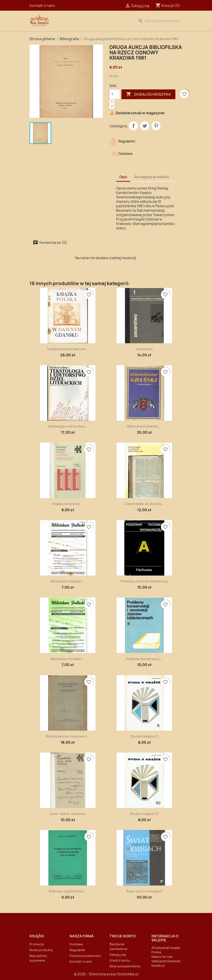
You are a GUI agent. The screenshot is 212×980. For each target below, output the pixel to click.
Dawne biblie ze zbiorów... (144, 504)
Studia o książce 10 (144, 814)
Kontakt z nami (42, 6)
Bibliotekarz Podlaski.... (68, 581)
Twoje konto (123, 936)
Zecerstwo (144, 349)
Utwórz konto (120, 960)
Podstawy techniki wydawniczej (144, 581)
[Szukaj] (159, 21)
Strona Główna (78, 21)
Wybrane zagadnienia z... (68, 891)
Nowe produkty (41, 950)
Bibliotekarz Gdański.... (144, 426)
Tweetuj (145, 126)
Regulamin (77, 950)
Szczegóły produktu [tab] (152, 177)
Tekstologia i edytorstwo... (68, 426)
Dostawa (108, 21)
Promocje (37, 944)
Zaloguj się (118, 955)
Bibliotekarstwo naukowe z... (68, 736)
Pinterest (156, 126)
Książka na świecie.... (68, 504)
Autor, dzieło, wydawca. (68, 814)
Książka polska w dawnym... (68, 349)
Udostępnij (133, 126)
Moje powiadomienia (125, 966)
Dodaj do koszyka (148, 94)
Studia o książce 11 (144, 736)
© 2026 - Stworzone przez (96, 974)
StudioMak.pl (128, 974)
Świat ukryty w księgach (144, 891)
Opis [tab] (123, 177)
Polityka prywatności (85, 956)
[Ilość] (115, 94)
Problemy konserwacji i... (144, 659)
